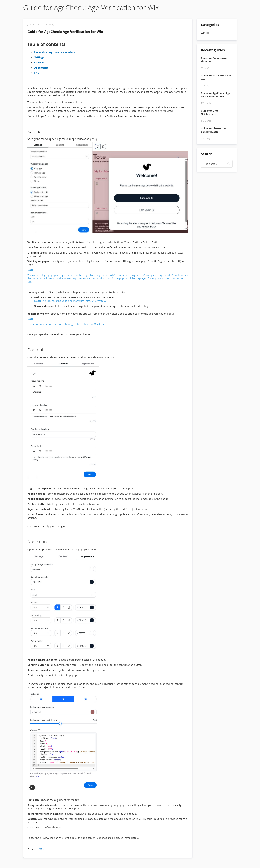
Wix (42, 849)
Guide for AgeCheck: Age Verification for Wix (65, 32)
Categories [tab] (210, 25)
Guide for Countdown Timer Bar (214, 60)
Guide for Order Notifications (210, 112)
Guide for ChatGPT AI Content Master (213, 130)
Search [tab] (207, 154)
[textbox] (217, 164)
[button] (229, 164)
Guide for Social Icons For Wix (216, 77)
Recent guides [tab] (213, 50)
